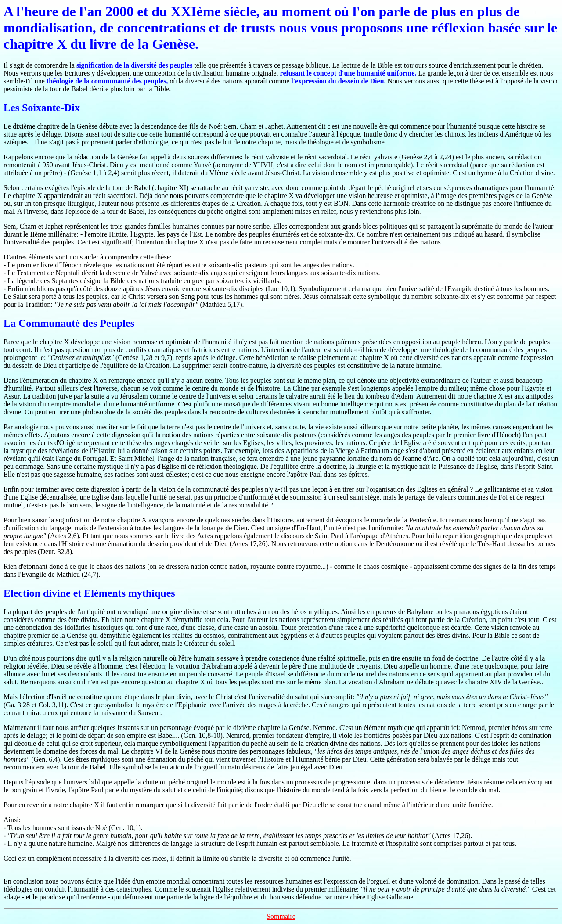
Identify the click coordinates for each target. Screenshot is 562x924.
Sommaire (281, 916)
